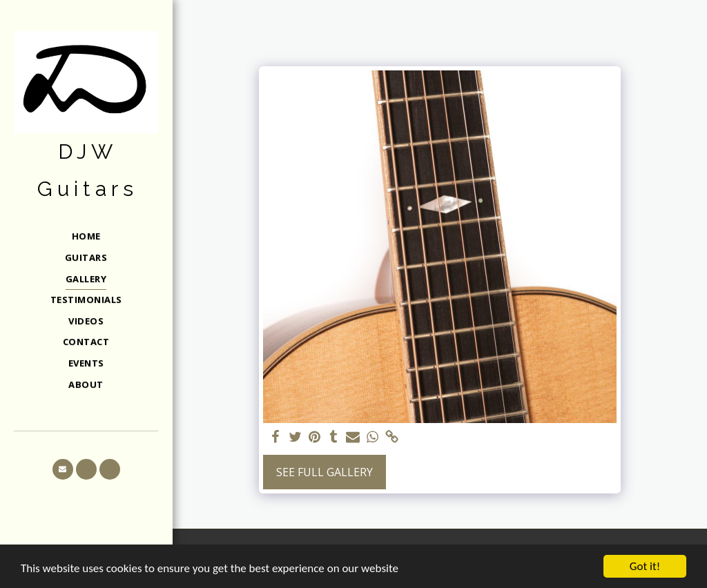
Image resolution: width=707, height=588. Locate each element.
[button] (63, 469)
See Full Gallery (325, 472)
